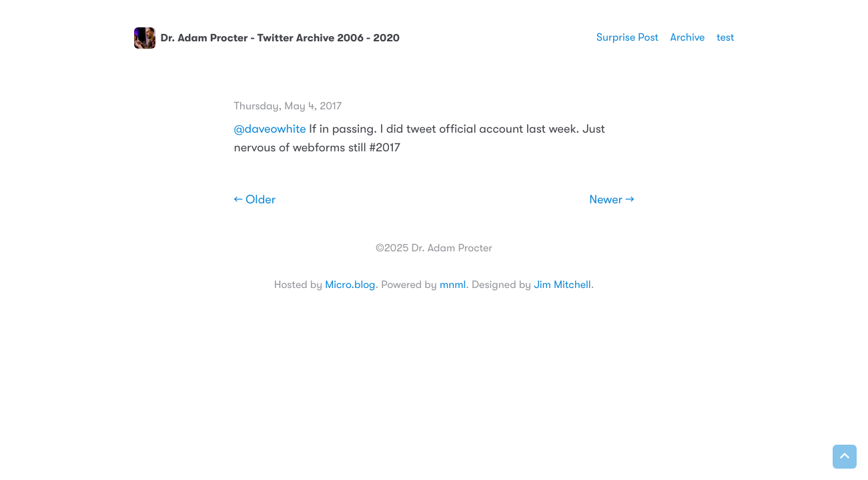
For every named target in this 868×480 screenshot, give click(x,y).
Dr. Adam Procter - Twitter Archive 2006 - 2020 (267, 38)
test (726, 37)
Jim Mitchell (562, 285)
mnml (453, 285)
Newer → (611, 200)
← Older (255, 200)
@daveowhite (270, 129)
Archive (688, 37)
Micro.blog (350, 285)
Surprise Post (627, 37)
